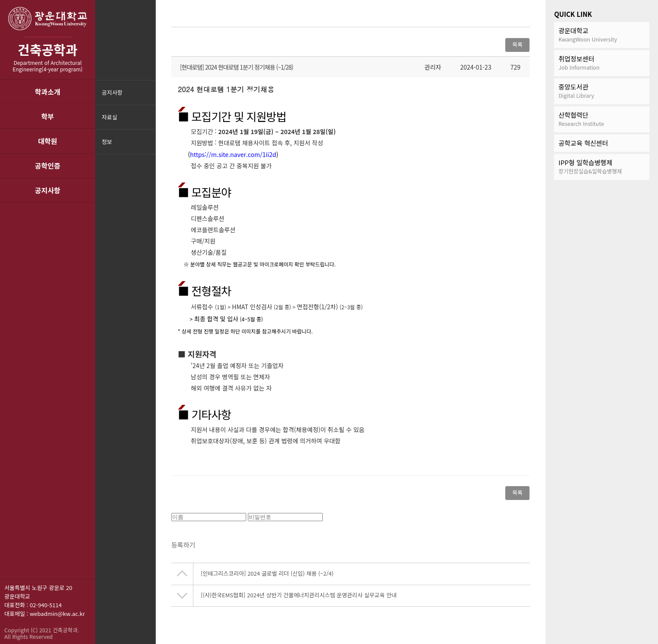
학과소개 (48, 92)
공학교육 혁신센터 (583, 143)
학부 (47, 116)
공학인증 (48, 166)
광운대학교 (602, 35)
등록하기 (183, 547)
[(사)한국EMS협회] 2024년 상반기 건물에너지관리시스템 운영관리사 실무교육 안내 (299, 598)
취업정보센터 (602, 63)
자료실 (109, 117)
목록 (517, 44)
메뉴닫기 (148, 147)
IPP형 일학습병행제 (602, 167)
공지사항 (48, 190)
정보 (107, 142)
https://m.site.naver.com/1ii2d (233, 154)
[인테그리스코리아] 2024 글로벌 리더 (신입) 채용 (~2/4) (267, 576)
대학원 (48, 141)
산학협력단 (602, 119)
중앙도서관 (602, 91)
